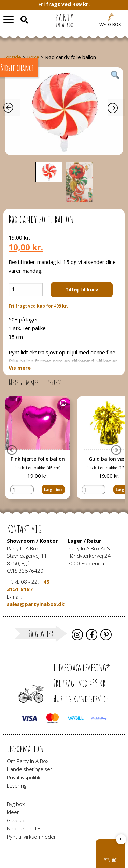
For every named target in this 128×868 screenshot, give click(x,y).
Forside (12, 57)
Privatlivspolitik (24, 777)
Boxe (33, 57)
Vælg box (110, 24)
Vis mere (20, 368)
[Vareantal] (26, 290)
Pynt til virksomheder (31, 837)
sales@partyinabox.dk (36, 604)
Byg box (16, 804)
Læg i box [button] (53, 481)
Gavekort (17, 820)
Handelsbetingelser (30, 769)
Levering (17, 785)
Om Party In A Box (28, 761)
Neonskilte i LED (25, 828)
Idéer (13, 812)
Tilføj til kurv (82, 289)
